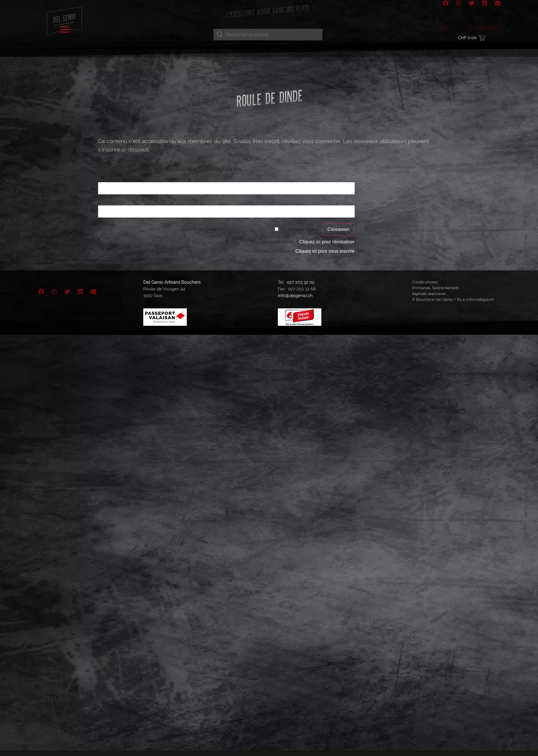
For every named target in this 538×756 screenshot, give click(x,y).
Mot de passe (112, 202)
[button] (65, 23)
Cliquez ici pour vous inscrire (325, 251)
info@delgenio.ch (295, 296)
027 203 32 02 (301, 282)
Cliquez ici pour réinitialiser (327, 242)
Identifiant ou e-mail (118, 179)
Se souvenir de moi (300, 229)
